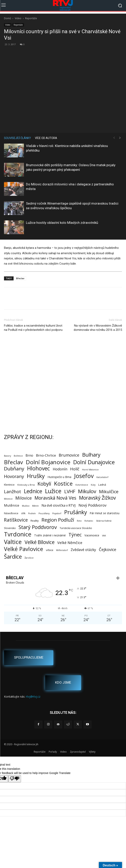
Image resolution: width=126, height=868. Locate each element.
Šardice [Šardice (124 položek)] (13, 556)
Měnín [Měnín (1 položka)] (35, 506)
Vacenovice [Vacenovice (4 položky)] (92, 535)
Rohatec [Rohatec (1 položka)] (89, 521)
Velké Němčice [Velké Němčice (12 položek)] (70, 543)
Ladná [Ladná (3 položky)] (102, 485)
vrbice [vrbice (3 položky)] (50, 550)
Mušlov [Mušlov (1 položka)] (26, 506)
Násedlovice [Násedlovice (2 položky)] (11, 513)
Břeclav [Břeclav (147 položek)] (13, 462)
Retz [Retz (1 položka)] (79, 521)
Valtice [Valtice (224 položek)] (13, 542)
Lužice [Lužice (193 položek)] (53, 491)
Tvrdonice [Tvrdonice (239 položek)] (18, 534)
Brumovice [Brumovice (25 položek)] (69, 455)
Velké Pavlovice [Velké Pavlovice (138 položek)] (24, 549)
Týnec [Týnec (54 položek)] (75, 535)
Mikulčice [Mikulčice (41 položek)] (109, 491)
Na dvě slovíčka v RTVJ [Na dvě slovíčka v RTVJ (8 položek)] (59, 505)
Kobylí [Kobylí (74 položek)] (44, 484)
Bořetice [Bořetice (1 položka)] (18, 456)
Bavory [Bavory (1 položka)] (7, 456)
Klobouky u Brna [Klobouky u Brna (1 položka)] (26, 485)
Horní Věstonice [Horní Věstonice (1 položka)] (90, 470)
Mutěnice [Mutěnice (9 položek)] (12, 505)
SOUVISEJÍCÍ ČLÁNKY (17, 138)
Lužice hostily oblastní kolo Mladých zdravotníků (62, 223)
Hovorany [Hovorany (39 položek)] (14, 476)
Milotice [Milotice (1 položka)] (8, 499)
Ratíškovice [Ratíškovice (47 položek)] (16, 520)
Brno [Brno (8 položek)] (29, 455)
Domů (7, 18)
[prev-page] (114, 138)
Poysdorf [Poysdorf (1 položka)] (57, 513)
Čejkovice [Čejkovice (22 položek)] (108, 549)
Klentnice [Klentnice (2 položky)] (9, 485)
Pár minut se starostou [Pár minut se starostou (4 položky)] (105, 513)
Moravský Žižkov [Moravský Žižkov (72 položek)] (97, 498)
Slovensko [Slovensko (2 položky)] (10, 528)
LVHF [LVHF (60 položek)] (70, 491)
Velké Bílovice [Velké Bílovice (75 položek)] (40, 542)
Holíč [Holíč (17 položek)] (75, 469)
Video (18, 18)
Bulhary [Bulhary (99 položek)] (91, 455)
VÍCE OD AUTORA (46, 138)
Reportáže (31, 18)
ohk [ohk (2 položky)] (23, 513)
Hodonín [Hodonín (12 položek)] (60, 469)
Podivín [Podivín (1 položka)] (32, 513)
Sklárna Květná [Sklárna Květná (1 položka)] (104, 521)
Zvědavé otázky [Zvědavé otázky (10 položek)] (83, 550)
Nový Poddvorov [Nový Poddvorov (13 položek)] (92, 505)
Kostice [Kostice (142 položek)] (63, 483)
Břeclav (20, 278)
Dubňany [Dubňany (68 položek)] (14, 468)
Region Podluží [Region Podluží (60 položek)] (58, 520)
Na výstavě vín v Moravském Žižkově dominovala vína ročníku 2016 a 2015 (98, 328)
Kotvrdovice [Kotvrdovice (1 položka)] (82, 485)
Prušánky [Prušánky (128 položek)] (75, 512)
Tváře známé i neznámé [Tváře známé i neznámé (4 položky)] (50, 535)
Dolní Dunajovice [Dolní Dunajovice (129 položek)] (94, 462)
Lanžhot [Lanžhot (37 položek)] (12, 491)
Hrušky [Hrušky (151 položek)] (36, 476)
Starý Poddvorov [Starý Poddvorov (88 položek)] (38, 527)
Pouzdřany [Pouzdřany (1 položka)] (44, 513)
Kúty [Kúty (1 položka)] (93, 485)
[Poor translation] (15, 779)
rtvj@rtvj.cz (33, 696)
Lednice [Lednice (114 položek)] (33, 491)
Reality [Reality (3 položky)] (35, 521)
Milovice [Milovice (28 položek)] (24, 498)
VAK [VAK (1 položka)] (104, 536)
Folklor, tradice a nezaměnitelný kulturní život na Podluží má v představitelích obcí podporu (33, 328)
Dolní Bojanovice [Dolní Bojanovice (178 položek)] (48, 462)
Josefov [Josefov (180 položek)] (84, 476)
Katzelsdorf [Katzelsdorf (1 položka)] (102, 477)
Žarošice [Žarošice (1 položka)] (29, 558)
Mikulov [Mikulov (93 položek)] (87, 491)
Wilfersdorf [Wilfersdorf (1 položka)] (62, 550)
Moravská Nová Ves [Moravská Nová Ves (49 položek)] (55, 498)
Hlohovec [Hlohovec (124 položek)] (38, 468)
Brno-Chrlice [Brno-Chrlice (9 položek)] (46, 455)
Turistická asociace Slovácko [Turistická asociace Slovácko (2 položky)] (76, 528)
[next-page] (120, 138)
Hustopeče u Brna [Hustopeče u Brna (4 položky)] (59, 477)
